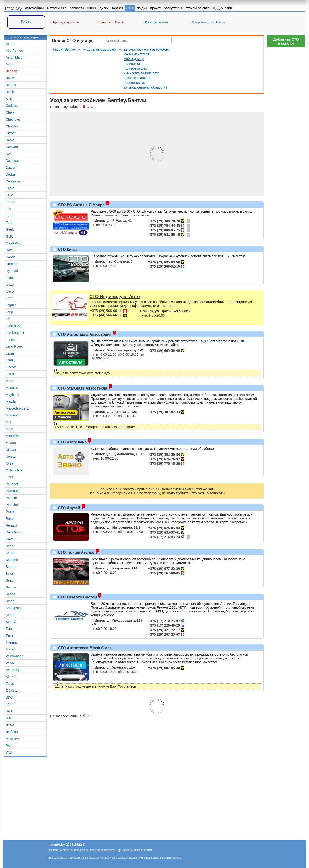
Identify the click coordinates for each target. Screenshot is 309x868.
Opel (9, 477)
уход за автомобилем (100, 49)
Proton (11, 512)
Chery (10, 112)
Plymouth (13, 491)
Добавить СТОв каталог (286, 41)
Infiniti (10, 278)
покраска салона (137, 78)
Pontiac (11, 498)
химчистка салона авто (141, 73)
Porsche (12, 505)
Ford (9, 216)
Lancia (11, 340)
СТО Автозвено (72, 442)
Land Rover (14, 346)
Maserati (12, 388)
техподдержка (80, 850)
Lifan (9, 360)
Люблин (12, 732)
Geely (10, 229)
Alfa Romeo (14, 51)
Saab (10, 546)
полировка (132, 64)
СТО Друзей (68, 508)
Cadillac (12, 106)
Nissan (11, 450)
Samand (12, 560)
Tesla (10, 635)
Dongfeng (13, 181)
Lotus (10, 374)
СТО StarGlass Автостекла (82, 388)
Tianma (11, 642)
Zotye (10, 684)
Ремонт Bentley (64, 49)
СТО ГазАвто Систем (77, 597)
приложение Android (130, 850)
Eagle (10, 188)
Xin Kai (11, 677)
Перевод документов (64, 22)
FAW (9, 195)
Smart (10, 601)
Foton (10, 223)
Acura (10, 44)
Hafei (10, 250)
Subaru (11, 615)
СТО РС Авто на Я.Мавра (81, 205)
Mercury (12, 415)
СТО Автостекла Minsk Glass (84, 648)
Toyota (11, 649)
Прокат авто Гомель (110, 22)
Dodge (11, 174)
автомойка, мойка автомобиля (147, 49)
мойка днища (134, 59)
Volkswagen (15, 656)
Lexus (10, 353)
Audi (9, 64)
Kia (8, 319)
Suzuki (11, 622)
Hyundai (12, 271)
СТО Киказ (67, 250)
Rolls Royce (15, 532)
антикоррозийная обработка (145, 87)
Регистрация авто (156, 22)
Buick (10, 92)
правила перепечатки (103, 850)
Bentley (11, 71)
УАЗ (9, 752)
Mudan (11, 443)
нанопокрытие (135, 83)
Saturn (11, 567)
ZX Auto (12, 691)
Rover (10, 539)
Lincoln (11, 367)
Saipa (10, 553)
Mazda (11, 401)
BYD (9, 99)
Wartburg (12, 670)
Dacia (10, 140)
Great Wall (14, 243)
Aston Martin (15, 57)
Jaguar (11, 305)
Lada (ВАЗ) (14, 326)
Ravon (10, 518)
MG (8, 422)
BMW (10, 78)
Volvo (10, 663)
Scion (10, 574)
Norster (11, 457)
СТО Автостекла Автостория (84, 334)
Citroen (11, 133)
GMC (10, 236)
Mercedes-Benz (17, 408)
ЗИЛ (9, 718)
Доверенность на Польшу (208, 22)
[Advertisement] (286, 121)
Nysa (9, 463)
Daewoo (12, 147)
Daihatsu (12, 161)
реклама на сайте (59, 850)
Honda (11, 257)
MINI (9, 429)
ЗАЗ (9, 711)
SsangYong (14, 608)
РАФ (9, 746)
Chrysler (12, 126)
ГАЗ (9, 704)
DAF (9, 154)
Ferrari (11, 202)
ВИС (9, 697)
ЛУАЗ (10, 725)
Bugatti (11, 85)
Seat (9, 580)
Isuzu (10, 285)
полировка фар (135, 68)
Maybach (12, 395)
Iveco (10, 291)
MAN (9, 381)
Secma (11, 587)
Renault (11, 525)
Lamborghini (15, 333)
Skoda (10, 594)
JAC (9, 298)
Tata (9, 629)
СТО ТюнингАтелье (76, 553)
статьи (148, 850)
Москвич (12, 739)
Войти (26, 22)
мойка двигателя (136, 54)
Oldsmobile (14, 470)
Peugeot (12, 484)
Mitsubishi (13, 436)
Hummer (12, 264)
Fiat (8, 209)
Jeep (9, 312)
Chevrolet (13, 119)
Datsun (11, 168)
